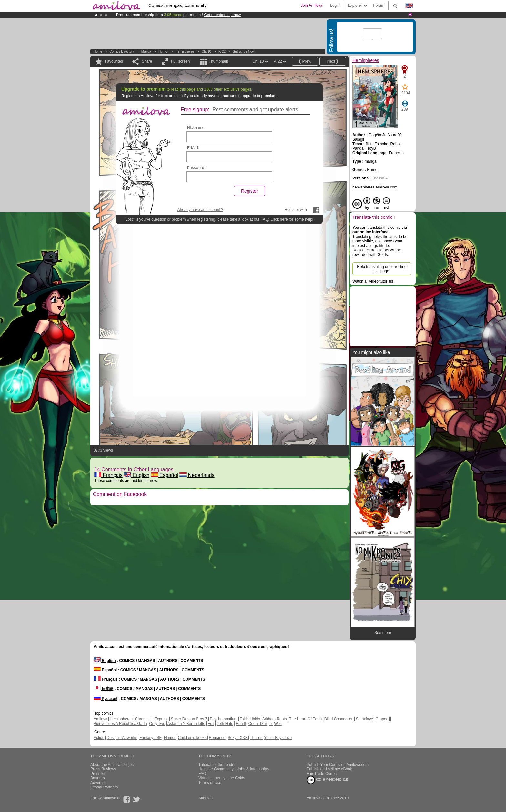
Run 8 (241, 724)
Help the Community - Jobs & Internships (234, 769)
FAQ (202, 774)
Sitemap (206, 798)
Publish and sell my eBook (329, 769)
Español (165, 475)
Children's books (192, 738)
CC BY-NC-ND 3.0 (327, 780)
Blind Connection (339, 719)
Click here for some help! (292, 219)
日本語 (103, 689)
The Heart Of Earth (305, 719)
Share (147, 61)
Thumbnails (219, 61)
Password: (196, 168)
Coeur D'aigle (261, 724)
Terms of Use (210, 783)
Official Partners (104, 787)
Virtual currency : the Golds (222, 778)
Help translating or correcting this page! (382, 269)
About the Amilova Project (112, 765)
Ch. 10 (206, 51)
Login (335, 5)
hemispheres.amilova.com (375, 187)
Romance (217, 738)
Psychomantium (223, 719)
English (137, 475)
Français (108, 475)
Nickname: (196, 128)
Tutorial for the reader (217, 765)
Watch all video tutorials (373, 281)
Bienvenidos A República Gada (120, 724)
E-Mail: (193, 148)
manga (146, 51)
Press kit (98, 774)
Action (99, 738)
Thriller (256, 738)
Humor (163, 51)
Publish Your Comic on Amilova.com (338, 765)
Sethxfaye (364, 719)
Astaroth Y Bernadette (187, 724)
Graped (382, 719)
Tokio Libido (250, 719)
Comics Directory (122, 51)
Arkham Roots (275, 719)
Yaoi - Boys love (278, 738)
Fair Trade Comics (322, 774)
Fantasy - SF (151, 738)
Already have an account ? (200, 210)
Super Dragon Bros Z (189, 719)
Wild (278, 724)
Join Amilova (312, 5)
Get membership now (222, 15)
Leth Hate (225, 724)
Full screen (181, 61)
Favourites (114, 61)
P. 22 (222, 51)
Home (98, 51)
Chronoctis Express (152, 719)
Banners (98, 778)
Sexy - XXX (238, 738)
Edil (211, 724)
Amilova (101, 719)
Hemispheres (185, 51)
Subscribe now (243, 51)
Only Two (157, 724)
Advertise (98, 783)
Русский (106, 699)
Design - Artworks (122, 738)
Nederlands (197, 475)
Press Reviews (103, 769)
